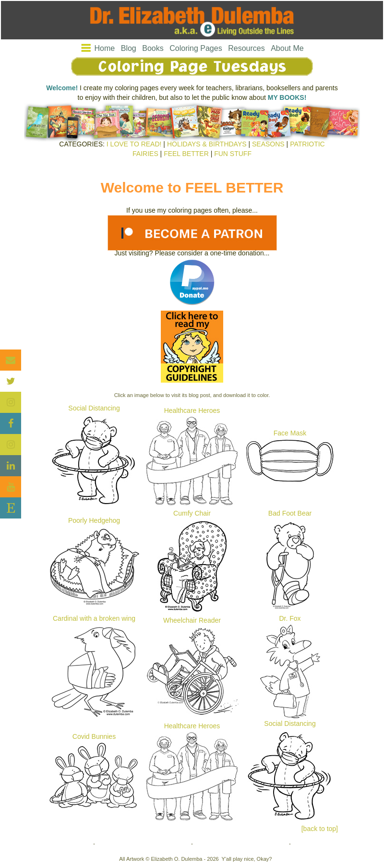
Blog (129, 48)
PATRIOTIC (307, 144)
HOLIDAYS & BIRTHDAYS (207, 144)
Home (105, 48)
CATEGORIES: (82, 144)
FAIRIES (145, 154)
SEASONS (268, 144)
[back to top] (320, 829)
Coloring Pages (196, 48)
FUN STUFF (233, 154)
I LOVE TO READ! (134, 144)
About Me (287, 48)
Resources (246, 48)
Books (153, 48)
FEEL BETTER (186, 154)
